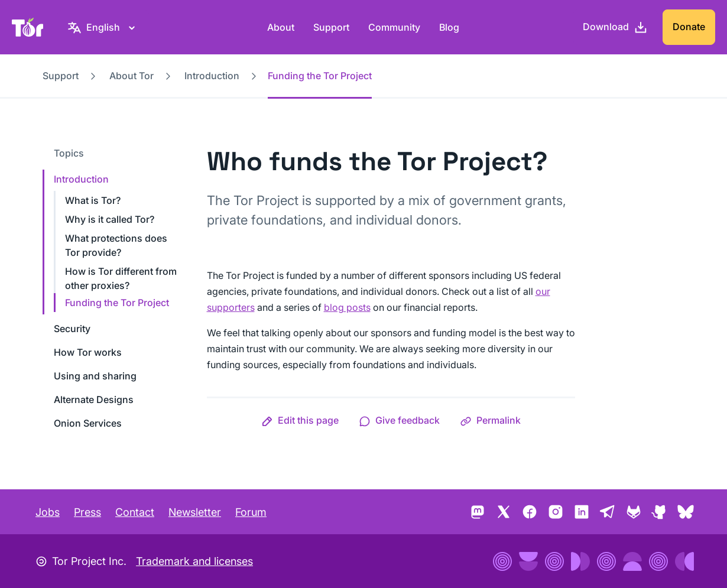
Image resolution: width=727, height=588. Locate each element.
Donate (689, 27)
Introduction (212, 76)
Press (87, 512)
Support (331, 27)
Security (72, 329)
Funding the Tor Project (117, 303)
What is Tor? (93, 200)
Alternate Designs (94, 399)
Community (394, 27)
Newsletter (195, 512)
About (281, 27)
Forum (251, 512)
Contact (135, 512)
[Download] (615, 27)
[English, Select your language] (103, 27)
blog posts (347, 307)
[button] (300, 420)
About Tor (132, 76)
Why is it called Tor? (110, 219)
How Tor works (88, 352)
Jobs (48, 512)
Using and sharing (95, 376)
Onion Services (88, 423)
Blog (449, 27)
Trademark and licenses (194, 561)
